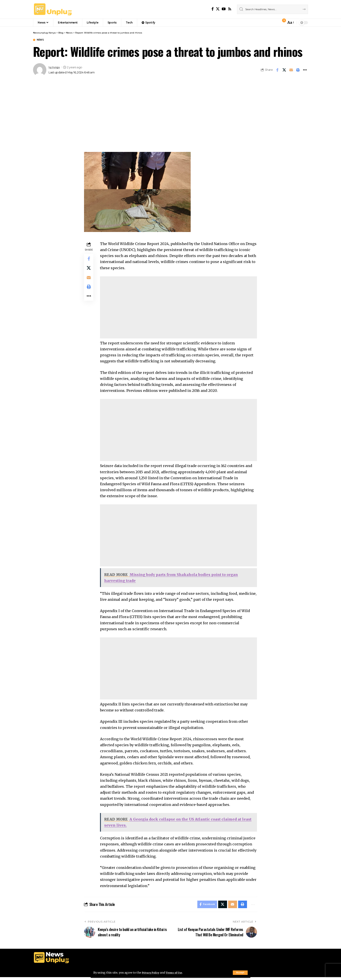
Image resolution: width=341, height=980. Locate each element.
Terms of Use (179, 972)
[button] (240, 973)
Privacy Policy (152, 972)
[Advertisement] (170, 119)
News (42, 40)
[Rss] (230, 9)
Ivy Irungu (55, 68)
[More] (305, 71)
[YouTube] (224, 9)
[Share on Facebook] (277, 71)
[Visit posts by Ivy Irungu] (40, 71)
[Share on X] (284, 71)
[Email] (291, 71)
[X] (218, 9)
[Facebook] (213, 9)
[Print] (298, 71)
